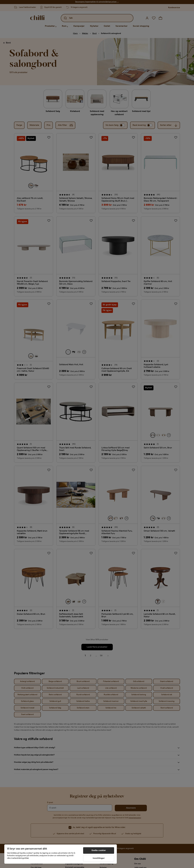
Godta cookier (99, 850)
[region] (61, 854)
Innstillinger (99, 858)
